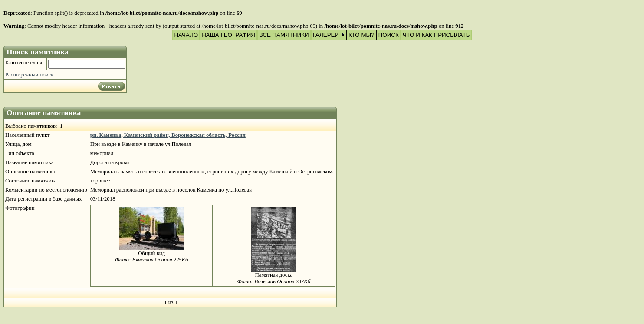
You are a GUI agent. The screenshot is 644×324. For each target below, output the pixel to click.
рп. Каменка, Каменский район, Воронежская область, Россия (168, 135)
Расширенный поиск (30, 75)
